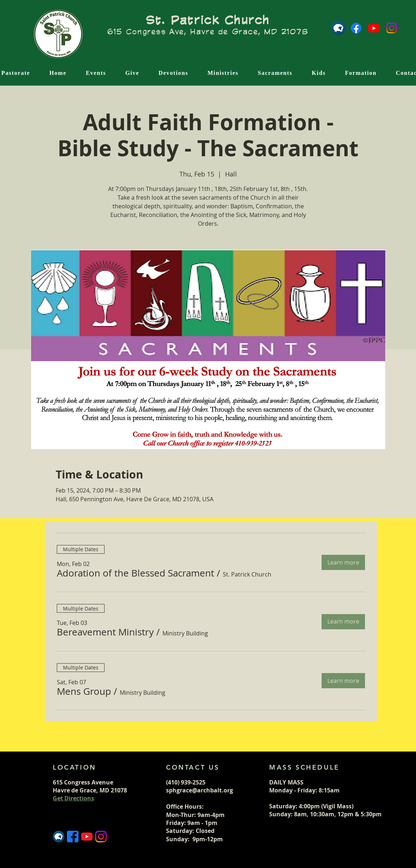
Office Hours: (186, 807)
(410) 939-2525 (186, 782)
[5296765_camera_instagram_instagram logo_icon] (101, 837)
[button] (135, 573)
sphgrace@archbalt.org (199, 790)
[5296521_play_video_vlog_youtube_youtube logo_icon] (87, 837)
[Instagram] (392, 28)
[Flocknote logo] (338, 28)
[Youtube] (374, 28)
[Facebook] (356, 28)
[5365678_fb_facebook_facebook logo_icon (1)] (73, 837)
